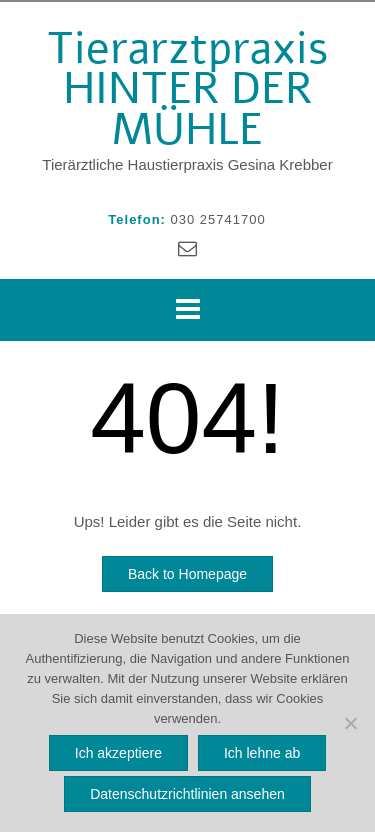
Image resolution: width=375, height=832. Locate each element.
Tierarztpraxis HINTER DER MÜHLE (188, 87)
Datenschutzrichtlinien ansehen (187, 794)
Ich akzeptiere (118, 753)
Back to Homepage (187, 572)
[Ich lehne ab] (350, 723)
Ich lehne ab (262, 753)
